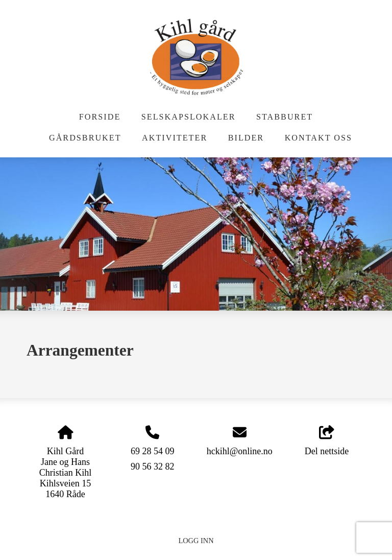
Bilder (246, 138)
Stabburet (285, 117)
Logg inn (196, 541)
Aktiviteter (175, 138)
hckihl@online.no (240, 451)
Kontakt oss (318, 138)
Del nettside (327, 441)
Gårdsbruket (85, 138)
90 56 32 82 (153, 466)
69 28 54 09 (153, 451)
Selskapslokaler (189, 117)
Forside (100, 117)
